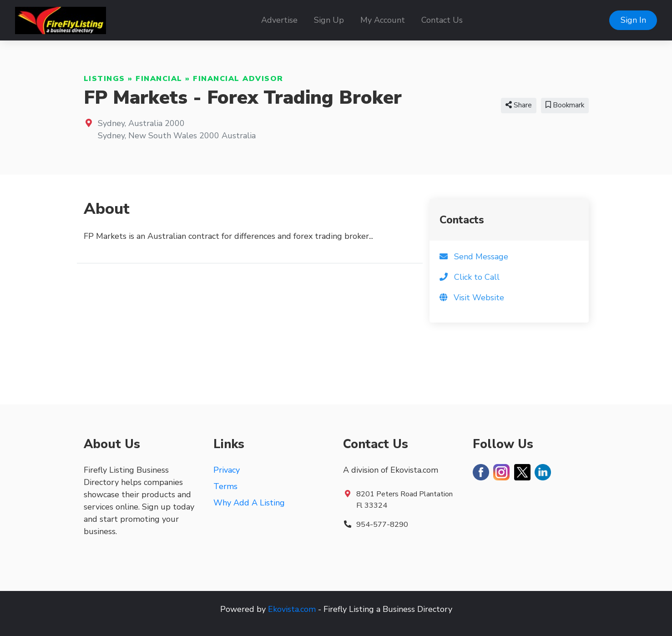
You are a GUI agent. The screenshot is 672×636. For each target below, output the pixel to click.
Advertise (279, 20)
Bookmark (565, 105)
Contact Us (442, 20)
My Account (383, 20)
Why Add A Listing (249, 503)
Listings (104, 79)
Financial (159, 79)
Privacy (227, 470)
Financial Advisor (238, 79)
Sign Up (329, 20)
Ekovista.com (292, 609)
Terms (225, 486)
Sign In (633, 20)
